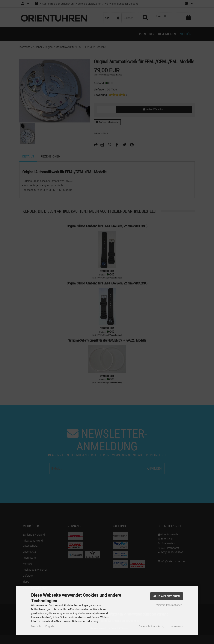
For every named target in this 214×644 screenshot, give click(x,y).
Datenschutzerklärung (152, 626)
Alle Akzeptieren (167, 596)
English (50, 626)
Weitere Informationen (169, 605)
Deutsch (36, 626)
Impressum (176, 626)
